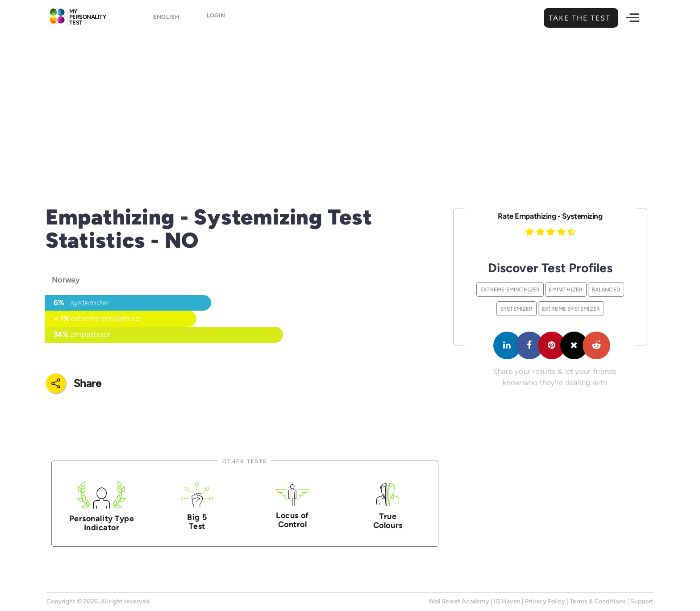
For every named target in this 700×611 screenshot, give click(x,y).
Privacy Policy (545, 601)
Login (222, 19)
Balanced (606, 289)
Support (642, 601)
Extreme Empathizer (510, 289)
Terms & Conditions (598, 601)
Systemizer (517, 309)
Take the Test (579, 18)
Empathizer (566, 289)
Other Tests (245, 461)
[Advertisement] (350, 105)
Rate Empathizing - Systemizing (550, 216)
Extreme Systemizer (571, 309)
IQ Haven (507, 601)
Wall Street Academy (459, 601)
